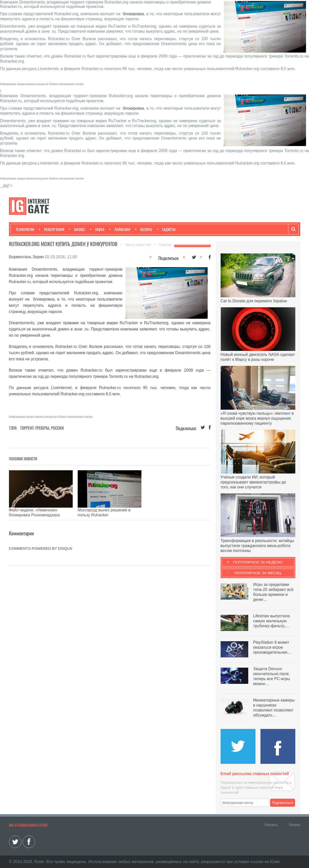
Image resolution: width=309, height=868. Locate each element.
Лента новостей (138, 245)
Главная (165, 245)
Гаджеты (166, 229)
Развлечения (52, 229)
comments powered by (41, 541)
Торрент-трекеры (35, 428)
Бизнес (77, 229)
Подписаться (283, 803)
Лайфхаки (120, 229)
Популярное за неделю (258, 562)
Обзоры (144, 229)
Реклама (295, 824)
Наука (97, 229)
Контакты (271, 824)
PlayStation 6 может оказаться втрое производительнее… (272, 647)
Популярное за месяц (258, 573)
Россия (57, 428)
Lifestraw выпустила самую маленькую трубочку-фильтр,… (272, 621)
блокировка (133, 14)
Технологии (25, 229)
